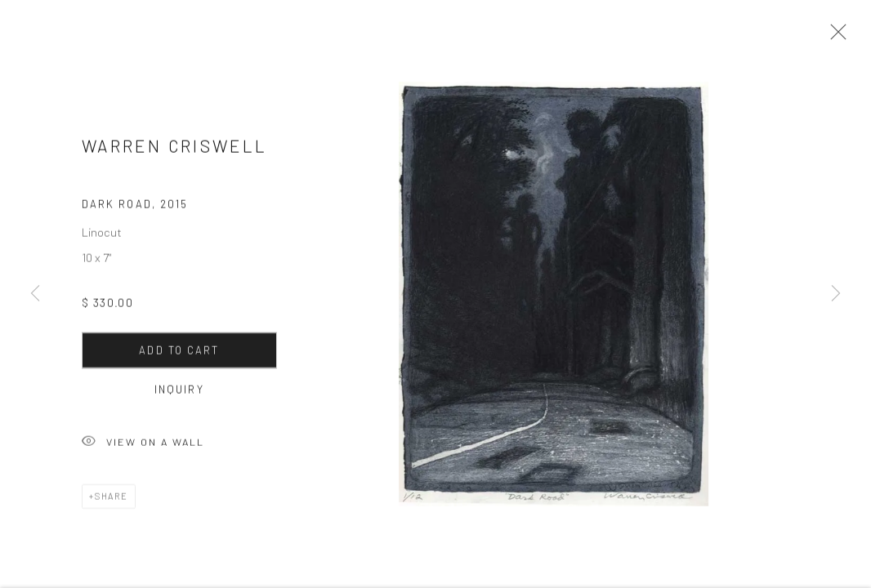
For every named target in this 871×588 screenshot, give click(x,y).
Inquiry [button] (179, 394)
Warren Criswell (174, 150)
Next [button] (836, 294)
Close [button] (834, 37)
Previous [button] (35, 294)
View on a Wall (143, 447)
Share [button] (112, 500)
